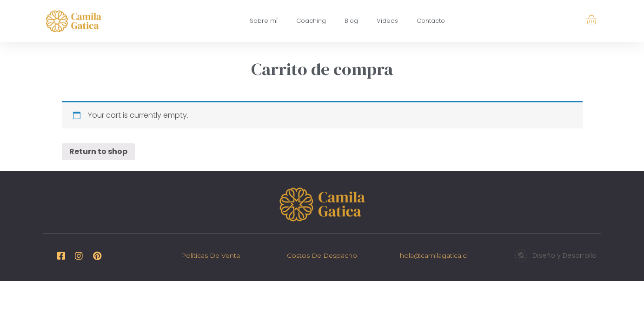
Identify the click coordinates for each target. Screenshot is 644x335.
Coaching (311, 21)
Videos (387, 21)
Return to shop (98, 151)
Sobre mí (264, 21)
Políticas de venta (210, 255)
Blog (351, 21)
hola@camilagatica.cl (434, 255)
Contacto (431, 21)
